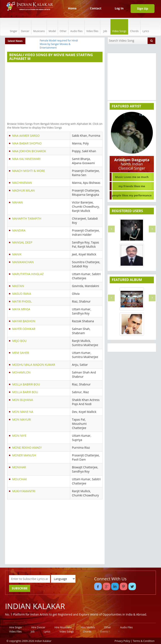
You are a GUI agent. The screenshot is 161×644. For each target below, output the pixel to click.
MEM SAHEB (21, 353)
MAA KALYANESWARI (26, 159)
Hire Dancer (38, 627)
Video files (92, 27)
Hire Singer (16, 627)
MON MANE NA (23, 412)
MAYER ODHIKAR (24, 329)
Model (52, 27)
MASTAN (18, 286)
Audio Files (126, 627)
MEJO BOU (19, 341)
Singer (14, 27)
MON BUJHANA (23, 400)
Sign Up (143, 8)
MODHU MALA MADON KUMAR (34, 365)
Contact (96, 8)
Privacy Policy (122, 641)
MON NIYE (19, 436)
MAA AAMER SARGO (26, 136)
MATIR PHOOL (22, 301)
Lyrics (146, 27)
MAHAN (18, 202)
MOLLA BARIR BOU (25, 392)
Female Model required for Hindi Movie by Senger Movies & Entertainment (59, 44)
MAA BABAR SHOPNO (27, 143)
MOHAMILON (21, 372)
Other (63, 27)
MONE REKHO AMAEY (27, 448)
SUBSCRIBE (20, 588)
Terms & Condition (144, 641)
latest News (15, 41)
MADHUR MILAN (23, 190)
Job (105, 27)
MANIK (17, 254)
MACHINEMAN (22, 183)
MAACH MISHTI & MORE (29, 171)
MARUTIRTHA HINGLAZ (28, 274)
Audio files (76, 27)
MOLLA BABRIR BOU (26, 384)
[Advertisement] (55, 93)
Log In (119, 8)
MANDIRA (19, 230)
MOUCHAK (19, 479)
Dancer (25, 27)
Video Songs (119, 27)
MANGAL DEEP (22, 242)
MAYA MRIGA (21, 309)
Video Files (15, 632)
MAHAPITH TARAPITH (27, 218)
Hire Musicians (63, 627)
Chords (134, 27)
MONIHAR (19, 467)
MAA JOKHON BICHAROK (29, 151)
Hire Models (88, 627)
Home (72, 8)
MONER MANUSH (24, 455)
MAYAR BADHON (24, 321)
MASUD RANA (22, 294)
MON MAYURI (22, 419)
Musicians (39, 27)
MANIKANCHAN (23, 262)
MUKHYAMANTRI (24, 491)
